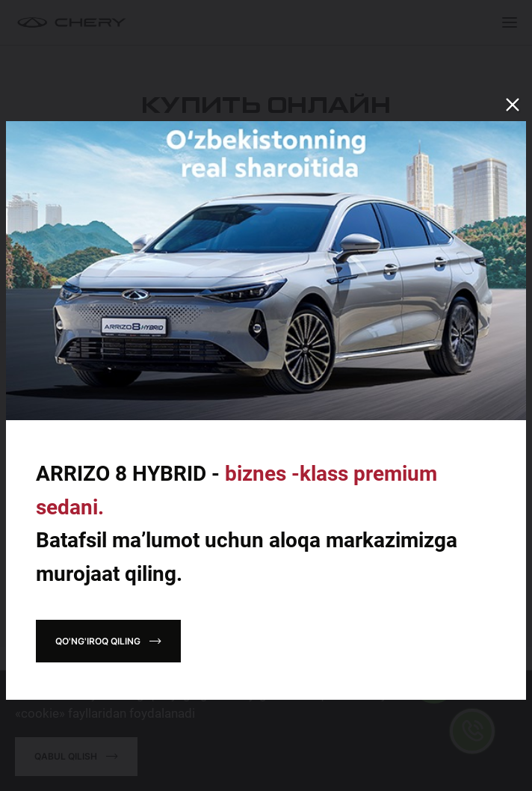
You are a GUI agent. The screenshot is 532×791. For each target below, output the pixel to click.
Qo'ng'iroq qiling (98, 641)
